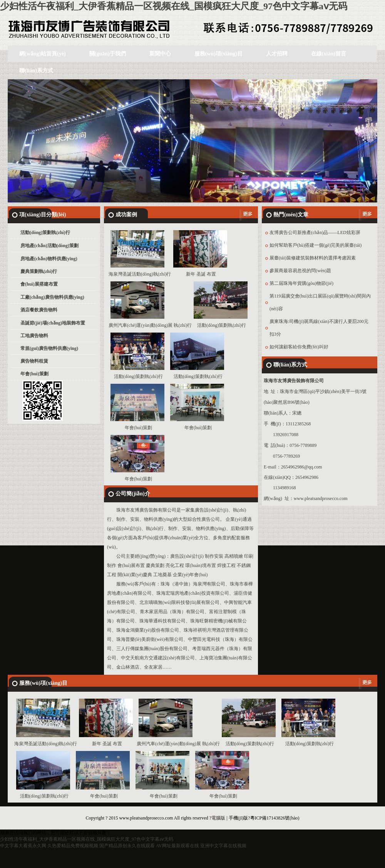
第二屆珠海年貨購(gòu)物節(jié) (301, 283)
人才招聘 (277, 54)
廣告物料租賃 (34, 361)
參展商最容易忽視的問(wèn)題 (300, 271)
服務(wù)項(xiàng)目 (218, 54)
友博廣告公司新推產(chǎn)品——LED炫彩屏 (315, 232)
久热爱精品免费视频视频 (73, 846)
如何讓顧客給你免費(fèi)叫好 (299, 347)
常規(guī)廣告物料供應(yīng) (49, 348)
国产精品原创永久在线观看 (127, 846)
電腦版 (218, 818)
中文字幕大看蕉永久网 (23, 846)
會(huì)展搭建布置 (39, 284)
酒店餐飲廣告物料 (39, 310)
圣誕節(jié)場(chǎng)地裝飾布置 (53, 323)
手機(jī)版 (239, 818)
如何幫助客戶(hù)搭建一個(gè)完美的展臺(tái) (316, 245)
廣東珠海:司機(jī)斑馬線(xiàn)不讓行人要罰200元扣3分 (319, 328)
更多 (247, 215)
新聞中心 (160, 54)
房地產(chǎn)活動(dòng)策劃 (49, 246)
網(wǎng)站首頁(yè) (43, 54)
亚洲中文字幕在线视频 (223, 846)
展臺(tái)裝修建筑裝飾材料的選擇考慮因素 (313, 258)
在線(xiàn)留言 (329, 54)
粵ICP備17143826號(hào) (275, 818)
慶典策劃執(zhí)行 (39, 271)
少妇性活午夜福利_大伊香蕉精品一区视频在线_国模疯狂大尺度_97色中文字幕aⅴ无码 (174, 6)
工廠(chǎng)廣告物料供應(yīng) (52, 297)
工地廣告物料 (34, 336)
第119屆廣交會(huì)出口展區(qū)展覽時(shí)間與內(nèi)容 (320, 302)
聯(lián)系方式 (36, 71)
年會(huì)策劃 (34, 374)
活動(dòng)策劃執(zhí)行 (45, 232)
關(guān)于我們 (108, 54)
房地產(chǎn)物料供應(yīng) (49, 259)
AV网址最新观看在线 (177, 846)
